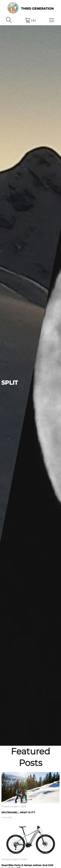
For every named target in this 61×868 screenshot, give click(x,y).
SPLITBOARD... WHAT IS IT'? (18, 812)
